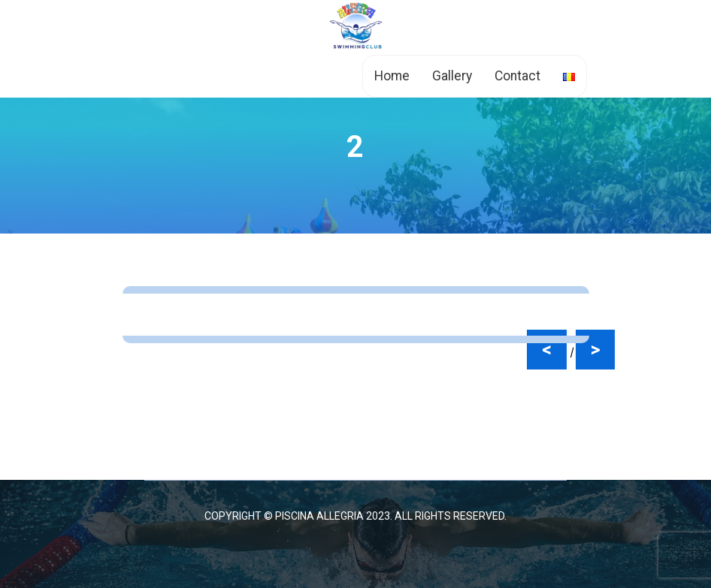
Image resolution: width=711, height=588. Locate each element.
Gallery (452, 76)
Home (392, 76)
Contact (517, 76)
